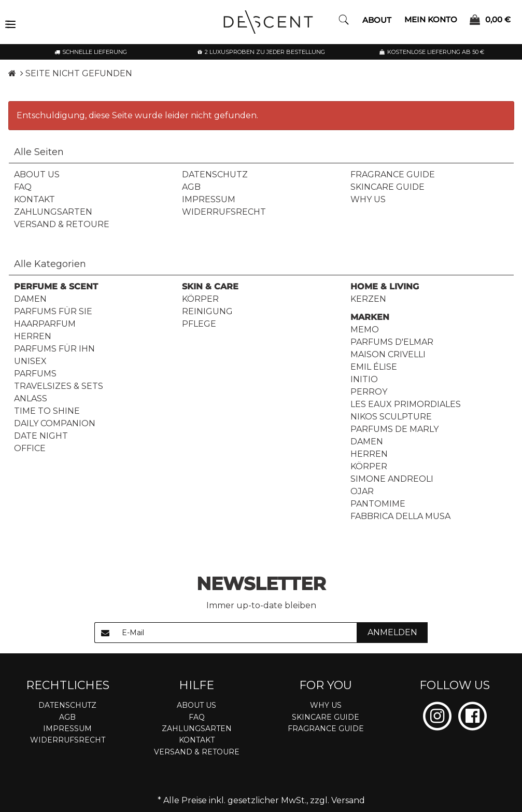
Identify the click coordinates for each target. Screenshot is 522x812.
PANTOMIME (378, 504)
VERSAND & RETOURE (62, 224)
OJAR (362, 491)
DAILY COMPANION (55, 423)
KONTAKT (34, 199)
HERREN (33, 336)
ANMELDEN (392, 632)
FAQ (23, 187)
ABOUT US (37, 174)
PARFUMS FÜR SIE (53, 311)
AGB (191, 187)
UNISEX (30, 361)
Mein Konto (431, 19)
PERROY (369, 392)
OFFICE (30, 448)
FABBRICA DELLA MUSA (400, 516)
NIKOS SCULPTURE (391, 417)
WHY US (368, 199)
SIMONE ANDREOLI (392, 479)
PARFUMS (35, 374)
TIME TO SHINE (47, 411)
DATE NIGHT (41, 436)
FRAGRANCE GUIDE (393, 174)
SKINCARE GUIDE (387, 187)
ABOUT (377, 20)
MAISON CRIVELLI (388, 354)
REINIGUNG (207, 311)
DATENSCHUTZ (215, 174)
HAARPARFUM (45, 324)
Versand (348, 800)
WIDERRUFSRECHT (224, 212)
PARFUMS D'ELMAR (392, 342)
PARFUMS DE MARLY (394, 429)
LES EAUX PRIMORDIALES (406, 404)
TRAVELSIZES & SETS (59, 386)
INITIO (364, 379)
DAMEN (30, 299)
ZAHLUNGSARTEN (53, 212)
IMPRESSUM (209, 199)
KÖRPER (200, 299)
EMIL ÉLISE (374, 367)
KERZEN (368, 299)
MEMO (365, 330)
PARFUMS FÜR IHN (54, 349)
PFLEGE (199, 324)
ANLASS (31, 398)
